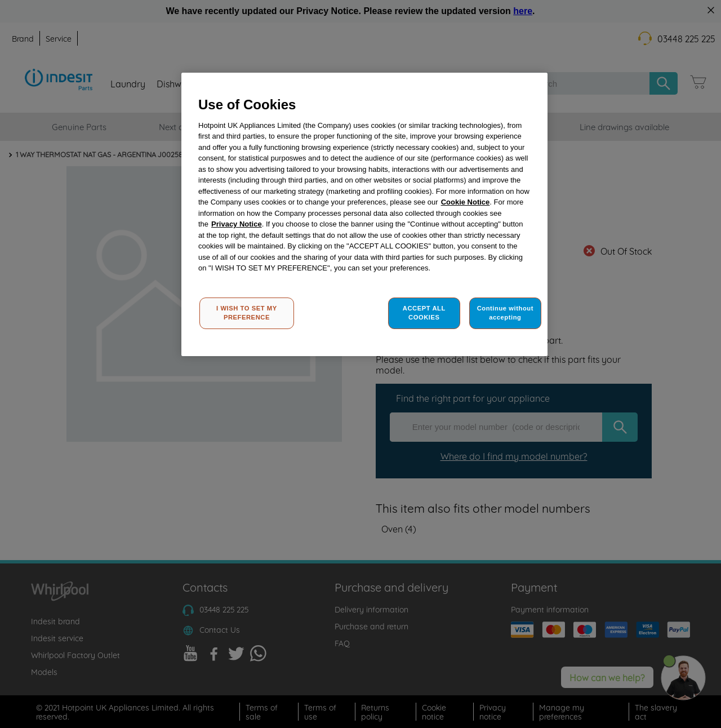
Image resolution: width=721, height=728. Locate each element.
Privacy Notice (237, 224)
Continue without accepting (505, 313)
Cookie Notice (466, 202)
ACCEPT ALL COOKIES (424, 313)
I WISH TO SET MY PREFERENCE (247, 313)
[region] (364, 214)
